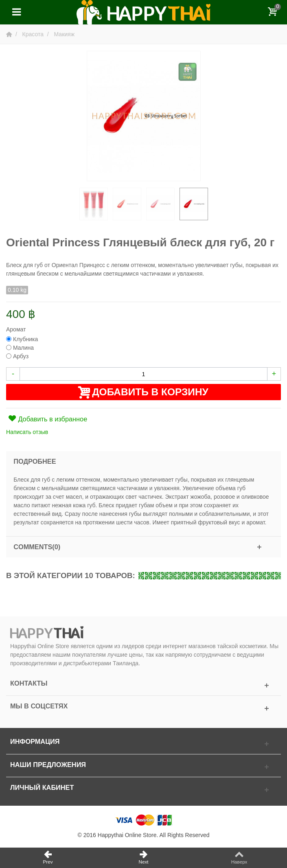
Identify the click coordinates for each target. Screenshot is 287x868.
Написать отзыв (27, 432)
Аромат (17, 329)
